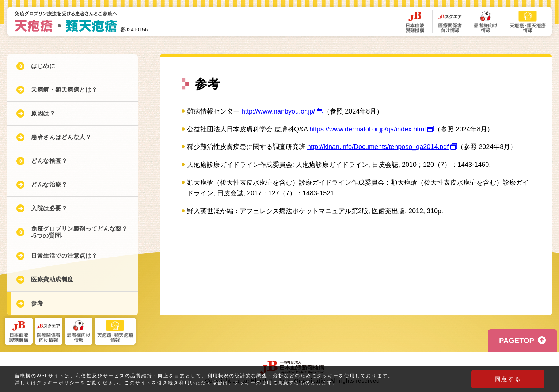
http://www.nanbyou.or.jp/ (282, 111)
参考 (37, 303)
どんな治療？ (49, 185)
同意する (508, 379)
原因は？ (43, 113)
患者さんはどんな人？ (61, 137)
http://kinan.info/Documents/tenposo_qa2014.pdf (382, 147)
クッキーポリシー (58, 383)
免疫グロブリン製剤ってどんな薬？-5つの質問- (79, 232)
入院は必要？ (49, 208)
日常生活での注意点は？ (64, 256)
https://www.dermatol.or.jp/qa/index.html (372, 129)
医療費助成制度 (52, 279)
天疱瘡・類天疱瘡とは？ (64, 90)
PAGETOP (517, 341)
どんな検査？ (49, 161)
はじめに (43, 66)
